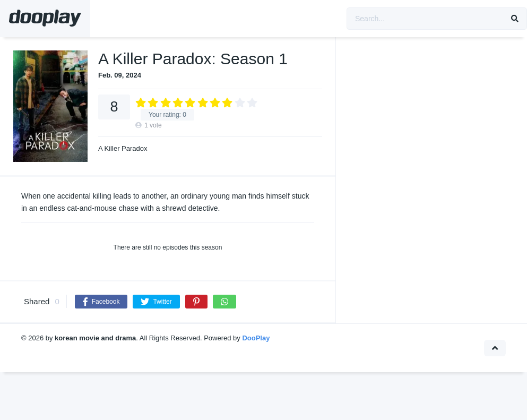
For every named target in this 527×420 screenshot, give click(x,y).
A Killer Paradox (123, 148)
